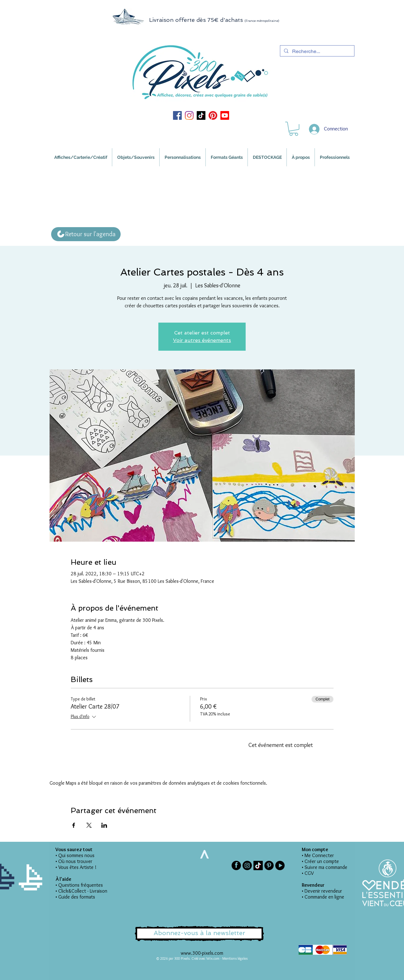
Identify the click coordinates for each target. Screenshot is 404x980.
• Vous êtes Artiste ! (76, 867)
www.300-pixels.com (202, 953)
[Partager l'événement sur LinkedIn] (104, 825)
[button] (294, 129)
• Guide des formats (75, 897)
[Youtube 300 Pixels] (225, 115)
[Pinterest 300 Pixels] (213, 115)
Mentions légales (235, 958)
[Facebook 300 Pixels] (177, 115)
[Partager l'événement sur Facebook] (74, 825)
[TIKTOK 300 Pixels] (201, 115)
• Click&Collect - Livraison (81, 891)
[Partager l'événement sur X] (89, 825)
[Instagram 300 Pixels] (189, 115)
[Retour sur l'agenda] (86, 234)
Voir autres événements (202, 340)
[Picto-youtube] (280, 865)
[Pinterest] (269, 865)
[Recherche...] (317, 51)
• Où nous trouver (74, 861)
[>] (204, 854)
